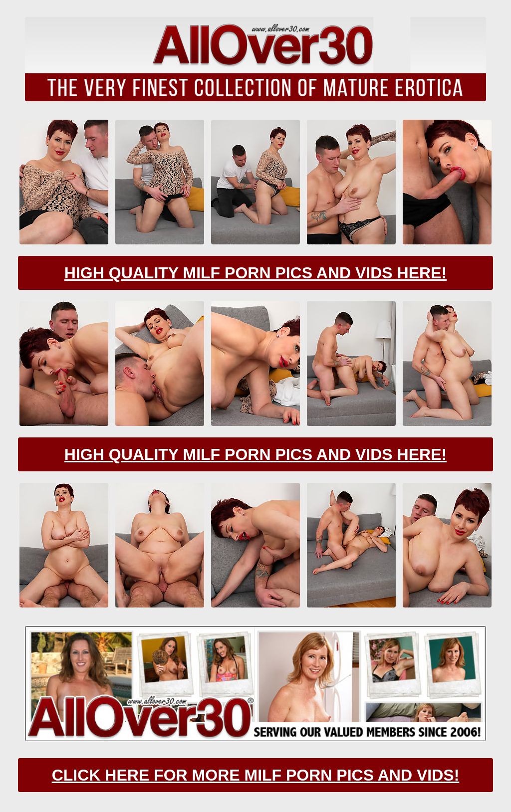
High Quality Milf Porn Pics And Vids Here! (255, 273)
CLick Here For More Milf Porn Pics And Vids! (256, 775)
